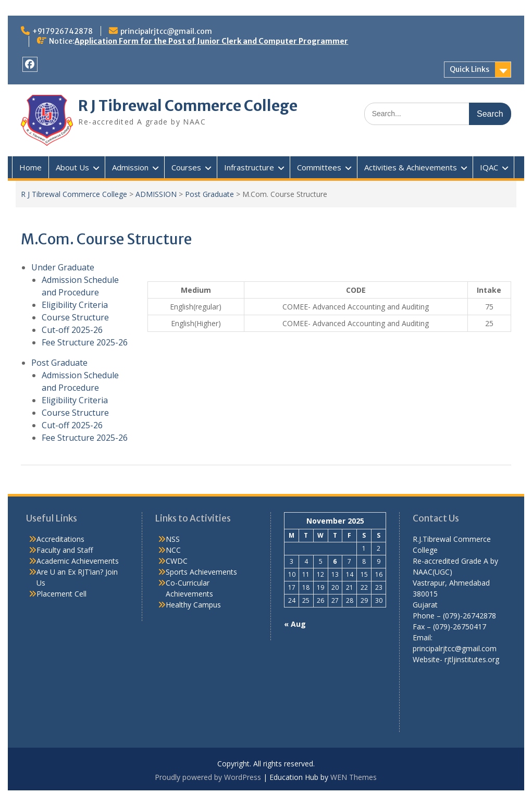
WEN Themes (354, 777)
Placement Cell (61, 594)
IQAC (489, 167)
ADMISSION (156, 194)
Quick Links (469, 69)
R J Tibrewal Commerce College (188, 106)
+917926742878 (63, 31)
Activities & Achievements (411, 167)
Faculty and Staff (65, 550)
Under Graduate (63, 267)
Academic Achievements (78, 561)
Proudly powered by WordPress (208, 777)
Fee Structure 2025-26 (85, 342)
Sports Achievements (201, 572)
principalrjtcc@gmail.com (166, 31)
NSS (173, 539)
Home (30, 167)
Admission (130, 167)
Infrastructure (249, 167)
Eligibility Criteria (75, 305)
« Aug (295, 624)
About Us (72, 167)
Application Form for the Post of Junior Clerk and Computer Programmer (211, 41)
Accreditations (60, 539)
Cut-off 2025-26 (72, 330)
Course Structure (75, 317)
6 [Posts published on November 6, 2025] (335, 561)
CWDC (177, 561)
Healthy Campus (193, 605)
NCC (173, 550)
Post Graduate (209, 194)
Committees (319, 167)
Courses (186, 167)
